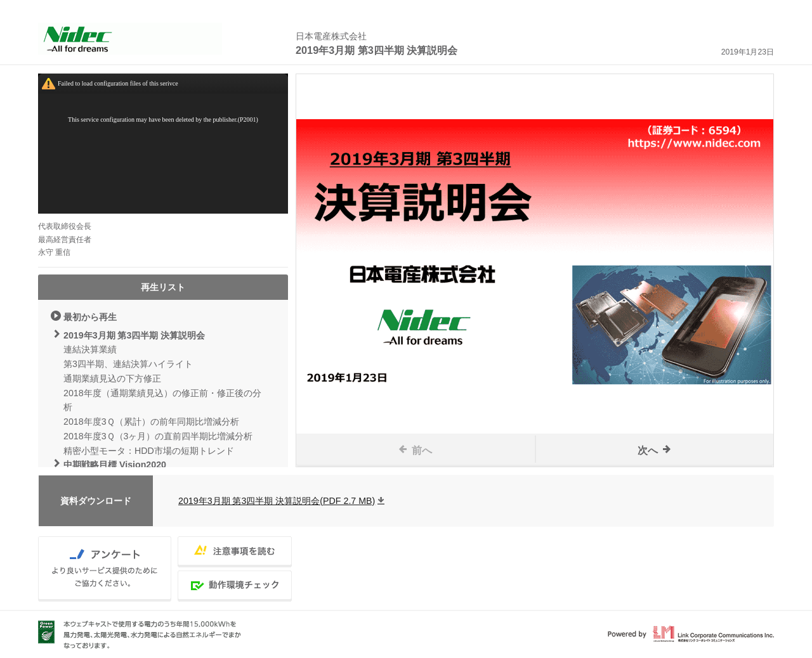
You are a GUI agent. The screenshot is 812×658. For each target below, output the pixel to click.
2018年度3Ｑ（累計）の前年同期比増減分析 (151, 422)
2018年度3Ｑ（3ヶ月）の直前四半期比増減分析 (158, 436)
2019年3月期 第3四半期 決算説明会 (134, 335)
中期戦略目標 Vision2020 (115, 465)
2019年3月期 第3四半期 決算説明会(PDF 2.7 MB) (277, 501)
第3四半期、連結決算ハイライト (128, 364)
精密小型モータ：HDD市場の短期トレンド (149, 451)
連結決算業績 (90, 349)
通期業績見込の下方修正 (112, 378)
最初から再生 (90, 317)
